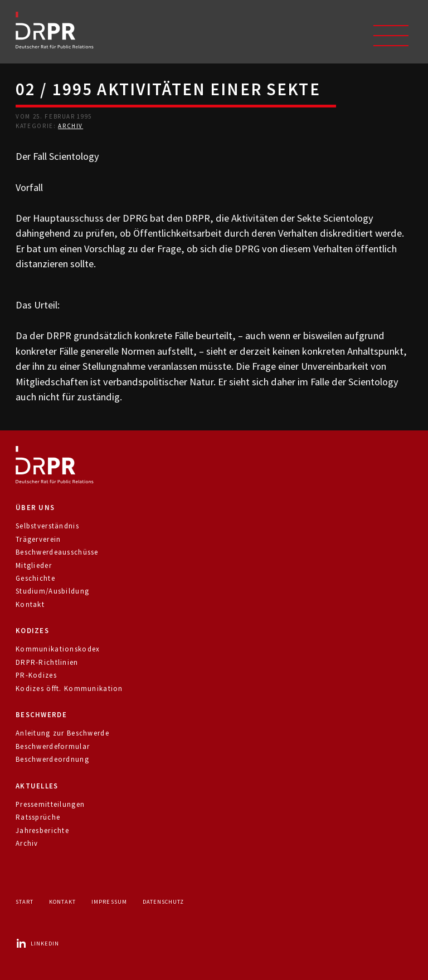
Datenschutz (163, 902)
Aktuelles (37, 786)
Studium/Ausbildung (52, 591)
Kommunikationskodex (58, 649)
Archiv (70, 126)
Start (25, 902)
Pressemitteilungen (50, 804)
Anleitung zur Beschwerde (62, 733)
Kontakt (30, 604)
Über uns (35, 508)
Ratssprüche (38, 817)
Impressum (109, 902)
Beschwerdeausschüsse (57, 552)
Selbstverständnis (47, 526)
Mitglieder (34, 565)
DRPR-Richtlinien (47, 662)
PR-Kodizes (36, 675)
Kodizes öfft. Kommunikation (69, 689)
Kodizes (32, 631)
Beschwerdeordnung (52, 759)
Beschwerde (41, 715)
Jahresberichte (42, 830)
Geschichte (35, 578)
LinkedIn (37, 944)
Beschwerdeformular (53, 746)
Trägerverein (38, 539)
